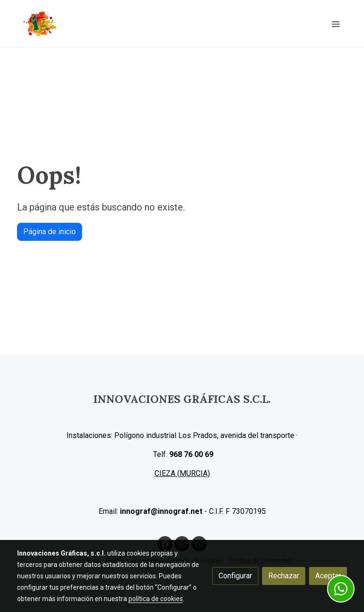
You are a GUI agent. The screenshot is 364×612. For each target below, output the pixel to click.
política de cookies (156, 599)
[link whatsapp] (341, 589)
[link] (40, 24)
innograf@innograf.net (161, 511)
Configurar (235, 576)
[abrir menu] (336, 24)
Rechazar (284, 576)
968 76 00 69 (191, 454)
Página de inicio (50, 232)
